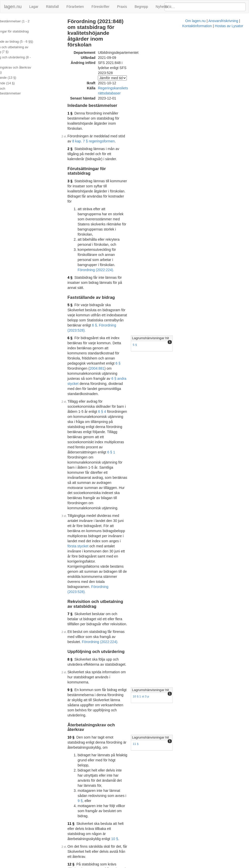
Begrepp (141, 7)
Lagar (34, 7)
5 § (74, 218)
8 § (74, 430)
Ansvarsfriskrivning (135, 865)
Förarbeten (75, 7)
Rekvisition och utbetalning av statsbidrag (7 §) (25, 45)
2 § (74, 117)
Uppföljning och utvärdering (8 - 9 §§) (28, 55)
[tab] (210, 241)
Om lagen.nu (107, 865)
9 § (74, 455)
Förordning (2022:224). (100, 187)
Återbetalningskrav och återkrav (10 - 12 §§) (27, 65)
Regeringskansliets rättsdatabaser (129, 71)
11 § (180, 493)
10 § (75, 486)
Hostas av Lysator (200, 865)
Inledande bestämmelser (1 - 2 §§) (29, 21)
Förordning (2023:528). (152, 378)
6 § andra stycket (145, 261)
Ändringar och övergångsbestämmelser (21, 86)
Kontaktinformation (168, 865)
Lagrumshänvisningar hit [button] (194, 241)
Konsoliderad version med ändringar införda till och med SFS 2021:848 (136, 671)
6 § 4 (106, 284)
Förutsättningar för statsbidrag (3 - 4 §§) (28, 29)
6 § (136, 228)
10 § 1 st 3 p (185, 462)
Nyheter (162, 7)
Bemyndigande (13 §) (19, 73)
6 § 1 (133, 304)
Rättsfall (52, 7)
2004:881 (117, 256)
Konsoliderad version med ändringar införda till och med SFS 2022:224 (136, 723)
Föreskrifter (100, 7)
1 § (74, 91)
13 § (75, 618)
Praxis (122, 7)
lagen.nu (13, 7)
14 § (75, 640)
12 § (75, 567)
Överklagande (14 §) (18, 78)
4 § (74, 195)
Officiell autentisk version (100, 666)
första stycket (118, 357)
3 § (74, 139)
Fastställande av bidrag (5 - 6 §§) (28, 37)
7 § (74, 395)
